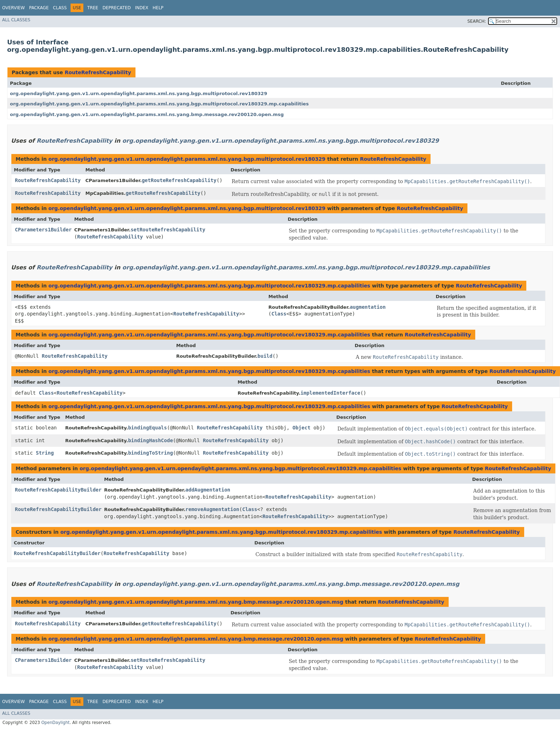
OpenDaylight (55, 723)
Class (60, 8)
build (265, 356)
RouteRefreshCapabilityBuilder (58, 490)
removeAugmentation (212, 509)
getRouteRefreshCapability (179, 180)
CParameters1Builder (43, 230)
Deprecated (117, 8)
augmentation (368, 307)
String (45, 453)
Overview (13, 8)
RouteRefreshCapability (98, 72)
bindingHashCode (150, 440)
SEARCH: (477, 21)
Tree (93, 8)
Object (302, 428)
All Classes (16, 20)
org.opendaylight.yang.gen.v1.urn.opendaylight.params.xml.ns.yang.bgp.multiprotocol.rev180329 (138, 94)
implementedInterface (330, 393)
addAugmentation (208, 490)
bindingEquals (148, 428)
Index (142, 8)
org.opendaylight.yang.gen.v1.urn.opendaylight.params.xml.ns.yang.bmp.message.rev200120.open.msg (147, 114)
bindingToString (150, 453)
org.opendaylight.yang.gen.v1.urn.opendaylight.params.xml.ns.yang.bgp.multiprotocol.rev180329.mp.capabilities (159, 104)
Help (158, 8)
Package (39, 8)
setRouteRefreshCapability (168, 230)
